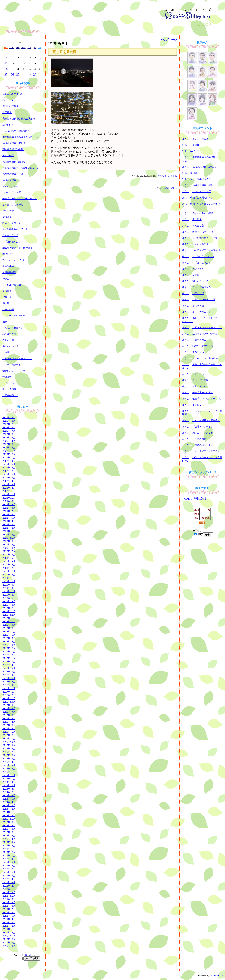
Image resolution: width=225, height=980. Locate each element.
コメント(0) (172, 176)
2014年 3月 (9, 805)
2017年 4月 (9, 682)
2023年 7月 (9, 431)
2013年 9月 (9, 825)
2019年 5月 (9, 598)
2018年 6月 (9, 635)
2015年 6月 (9, 755)
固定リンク (162, 176)
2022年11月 (9, 458)
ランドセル (198, 374)
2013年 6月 (9, 832)
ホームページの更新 (203, 433)
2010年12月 (9, 932)
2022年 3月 (9, 484)
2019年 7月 (9, 591)
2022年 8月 (9, 468)
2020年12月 (9, 534)
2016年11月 (9, 698)
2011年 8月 (9, 906)
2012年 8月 (9, 866)
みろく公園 (8, 100)
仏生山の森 (8, 309)
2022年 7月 (9, 471)
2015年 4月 (9, 762)
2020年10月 (9, 541)
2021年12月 (9, 494)
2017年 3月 (9, 685)
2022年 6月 (9, 474)
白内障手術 (8, 266)
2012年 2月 (9, 886)
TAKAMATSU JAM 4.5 (14, 316)
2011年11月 (9, 896)
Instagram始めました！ (14, 94)
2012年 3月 (9, 882)
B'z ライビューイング (13, 260)
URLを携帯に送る (195, 499)
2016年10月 (9, 702)
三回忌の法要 (199, 439)
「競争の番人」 (10, 395)
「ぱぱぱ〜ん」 (12, 242)
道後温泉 (7, 217)
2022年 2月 (9, 488)
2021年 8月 (9, 508)
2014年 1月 (9, 812)
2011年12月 (9, 892)
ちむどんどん (199, 386)
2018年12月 (9, 615)
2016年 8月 (9, 708)
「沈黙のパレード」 (203, 427)
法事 (5, 322)
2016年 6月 (9, 715)
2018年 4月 (9, 641)
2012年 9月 (9, 862)
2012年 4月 (9, 879)
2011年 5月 (9, 916)
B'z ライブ (8, 125)
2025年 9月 (9, 417)
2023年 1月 (9, 451)
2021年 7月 (9, 511)
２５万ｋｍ (198, 352)
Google (29, 955)
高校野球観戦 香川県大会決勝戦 (19, 119)
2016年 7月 (9, 712)
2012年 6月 (9, 872)
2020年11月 (9, 538)
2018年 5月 (9, 638)
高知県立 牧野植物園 (13, 149)
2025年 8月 (9, 421)
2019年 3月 (9, 605)
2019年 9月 (9, 585)
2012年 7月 (9, 869)
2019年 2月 (9, 608)
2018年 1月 (9, 652)
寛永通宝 (7, 291)
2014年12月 (9, 775)
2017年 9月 (9, 665)
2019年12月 (9, 575)
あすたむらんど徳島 (13, 205)
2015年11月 (9, 738)
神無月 (6, 279)
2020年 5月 (9, 558)
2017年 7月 (9, 672)
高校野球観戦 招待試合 (14, 143)
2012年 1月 (9, 889)
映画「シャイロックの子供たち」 (20, 198)
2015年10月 (9, 742)
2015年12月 (9, 735)
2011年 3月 (9, 922)
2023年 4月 (9, 441)
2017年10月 (9, 662)
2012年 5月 (9, 876)
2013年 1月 (9, 849)
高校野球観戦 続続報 (14, 162)
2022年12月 (9, 454)
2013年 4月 (9, 839)
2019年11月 (9, 578)
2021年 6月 (9, 514)
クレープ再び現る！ (13, 365)
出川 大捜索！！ (12, 389)
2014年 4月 (9, 802)
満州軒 (6, 303)
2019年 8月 (9, 588)
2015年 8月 (9, 749)
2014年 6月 (9, 795)
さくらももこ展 (10, 235)
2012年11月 (9, 856)
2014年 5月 (9, 799)
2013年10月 (9, 822)
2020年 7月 (9, 551)
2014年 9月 (9, 785)
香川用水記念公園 (12, 285)
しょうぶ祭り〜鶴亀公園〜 (16, 131)
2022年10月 (9, 461)
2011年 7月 (9, 909)
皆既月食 (7, 297)
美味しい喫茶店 (10, 106)
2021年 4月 (9, 521)
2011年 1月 (9, 929)
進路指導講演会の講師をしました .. (20, 137)
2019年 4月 (9, 601)
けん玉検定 (8, 211)
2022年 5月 (9, 478)
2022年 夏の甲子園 (203, 346)
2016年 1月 (9, 732)
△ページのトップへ (167, 188)
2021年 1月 (9, 531)
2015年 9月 (9, 745)
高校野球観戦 (9, 180)
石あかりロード (10, 340)
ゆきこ (186, 139)
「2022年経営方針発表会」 (206, 420)
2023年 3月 (9, 444)
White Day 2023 (10, 186)
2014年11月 (9, 779)
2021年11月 (9, 498)
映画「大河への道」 (203, 392)
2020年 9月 (9, 544)
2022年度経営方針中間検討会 (17, 248)
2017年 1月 (9, 692)
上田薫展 (7, 112)
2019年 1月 (9, 611)
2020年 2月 (9, 568)
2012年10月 (9, 859)
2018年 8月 (9, 628)
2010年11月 (9, 936)
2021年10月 (9, 501)
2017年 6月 (9, 675)
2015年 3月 (9, 765)
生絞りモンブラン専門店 (205, 334)
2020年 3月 (9, 565)
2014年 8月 (9, 789)
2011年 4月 (9, 919)
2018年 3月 (9, 645)
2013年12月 (9, 815)
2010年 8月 (9, 946)
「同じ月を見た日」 (13, 328)
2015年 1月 (9, 772)
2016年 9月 (9, 705)
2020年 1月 (9, 571)
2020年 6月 (9, 555)
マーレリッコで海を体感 (205, 358)
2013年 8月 (9, 829)
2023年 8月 (9, 427)
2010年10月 (9, 939)
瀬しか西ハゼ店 (10, 346)
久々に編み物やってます (15, 229)
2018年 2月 (9, 648)
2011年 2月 (9, 926)
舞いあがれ (8, 254)
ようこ (186, 157)
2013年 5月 (9, 835)
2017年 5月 (9, 678)
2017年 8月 (9, 668)
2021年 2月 (9, 528)
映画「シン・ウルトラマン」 (207, 399)
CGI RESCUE (216, 976)
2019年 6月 (9, 595)
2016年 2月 (9, 728)
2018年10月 (9, 621)
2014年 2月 (9, 809)
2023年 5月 (9, 437)
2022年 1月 (9, 491)
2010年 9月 (9, 943)
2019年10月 (9, 581)
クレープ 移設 (200, 380)
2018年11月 (9, 618)
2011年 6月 (9, 912)
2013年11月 (9, 819)
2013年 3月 (9, 842)
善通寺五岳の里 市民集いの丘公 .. (20, 168)
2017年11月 (9, 658)
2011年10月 (9, 899)
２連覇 (6, 352)
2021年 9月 (9, 504)
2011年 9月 (9, 902)
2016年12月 (9, 695)
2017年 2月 (9, 688)
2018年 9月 (9, 625)
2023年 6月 (9, 434)
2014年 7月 (9, 792)
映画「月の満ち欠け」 (14, 223)
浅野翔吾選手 (9, 272)
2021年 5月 (9, 518)
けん (185, 145)
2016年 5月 (9, 718)
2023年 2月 (9, 447)
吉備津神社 (8, 377)
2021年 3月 (9, 524)
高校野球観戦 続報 (13, 174)
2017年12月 (9, 655)
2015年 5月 (9, 759)
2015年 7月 (9, 752)
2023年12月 (9, 424)
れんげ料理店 (9, 334)
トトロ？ (197, 405)
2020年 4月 (9, 561)
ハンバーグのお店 (12, 192)
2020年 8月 (9, 548)
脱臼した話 (8, 383)
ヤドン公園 (8, 156)
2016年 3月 (9, 725)
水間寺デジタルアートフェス (17, 359)
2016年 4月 (9, 722)
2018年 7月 (9, 631)
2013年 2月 (9, 846)
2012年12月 (9, 852)
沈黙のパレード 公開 (14, 371)
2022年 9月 (9, 464)
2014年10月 (9, 782)
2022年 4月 (9, 481)
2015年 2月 (9, 769)
